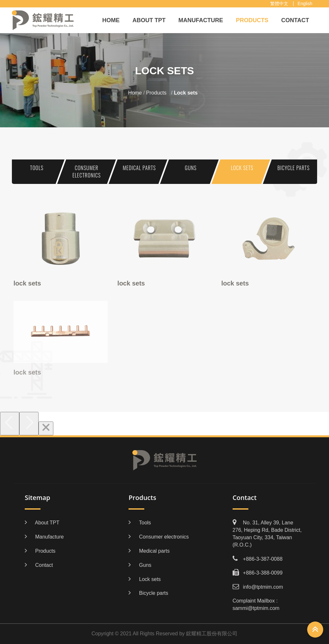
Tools (37, 168)
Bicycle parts (293, 168)
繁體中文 (279, 4)
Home (111, 20)
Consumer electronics (86, 172)
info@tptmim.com (263, 587)
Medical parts (139, 168)
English (305, 4)
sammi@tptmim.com (256, 608)
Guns (191, 168)
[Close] (46, 428)
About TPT (149, 20)
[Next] (29, 424)
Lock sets (242, 168)
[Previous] (10, 424)
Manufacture (201, 20)
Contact (295, 20)
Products (252, 20)
